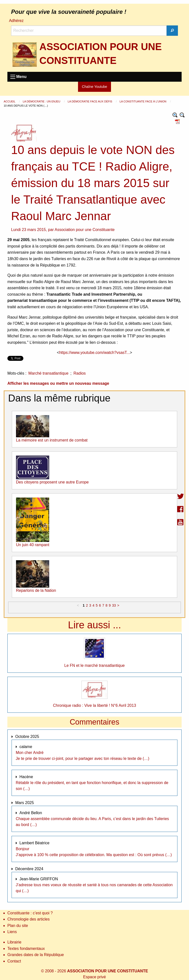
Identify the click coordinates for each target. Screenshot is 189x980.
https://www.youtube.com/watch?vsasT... (94, 353)
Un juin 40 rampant (33, 545)
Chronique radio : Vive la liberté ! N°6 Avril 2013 (94, 705)
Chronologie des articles (29, 919)
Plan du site (18, 926)
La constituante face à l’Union (143, 101)
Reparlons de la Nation (36, 590)
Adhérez (16, 21)
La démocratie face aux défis (90, 101)
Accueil (10, 101)
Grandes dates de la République (36, 955)
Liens (12, 932)
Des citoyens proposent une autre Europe (52, 482)
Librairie (14, 942)
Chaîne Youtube (94, 87)
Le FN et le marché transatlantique (94, 665)
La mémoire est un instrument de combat (52, 440)
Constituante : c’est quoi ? (30, 913)
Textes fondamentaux (26, 949)
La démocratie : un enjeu (42, 101)
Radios (80, 373)
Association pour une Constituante (85, 230)
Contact (14, 961)
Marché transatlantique (48, 373)
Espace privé (95, 977)
